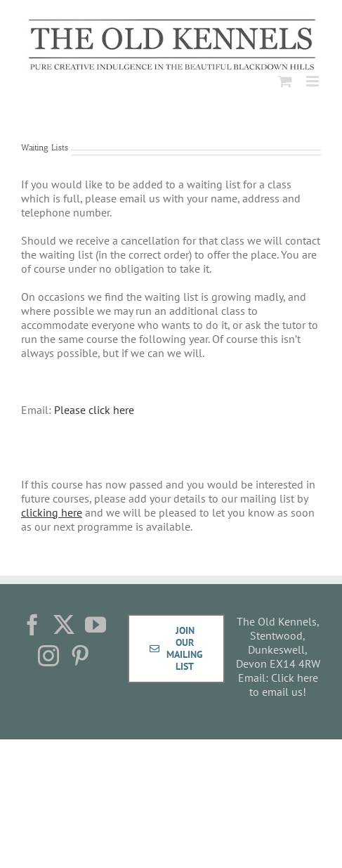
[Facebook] (32, 625)
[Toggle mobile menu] (314, 81)
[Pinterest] (80, 656)
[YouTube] (96, 625)
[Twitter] (64, 625)
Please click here (94, 410)
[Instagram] (48, 656)
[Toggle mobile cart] (285, 81)
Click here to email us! (284, 685)
